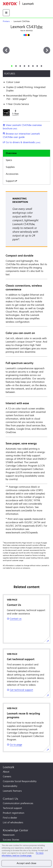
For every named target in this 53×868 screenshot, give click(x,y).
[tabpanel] (26, 363)
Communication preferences (18, 803)
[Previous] (6, 50)
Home (36, 4)
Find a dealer (10, 818)
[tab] (12, 66)
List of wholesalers (13, 822)
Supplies (10, 167)
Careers (7, 776)
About (6, 772)
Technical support (12, 808)
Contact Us (10, 799)
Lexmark (9, 767)
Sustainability (10, 786)
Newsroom (9, 835)
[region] (26, 855)
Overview (11, 153)
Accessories (12, 174)
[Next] (47, 50)
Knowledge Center (15, 830)
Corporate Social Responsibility (20, 781)
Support (11, 181)
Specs (9, 160)
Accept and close (27, 863)
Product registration (14, 813)
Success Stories (11, 840)
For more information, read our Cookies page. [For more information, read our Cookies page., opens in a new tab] (23, 854)
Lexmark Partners (12, 791)
